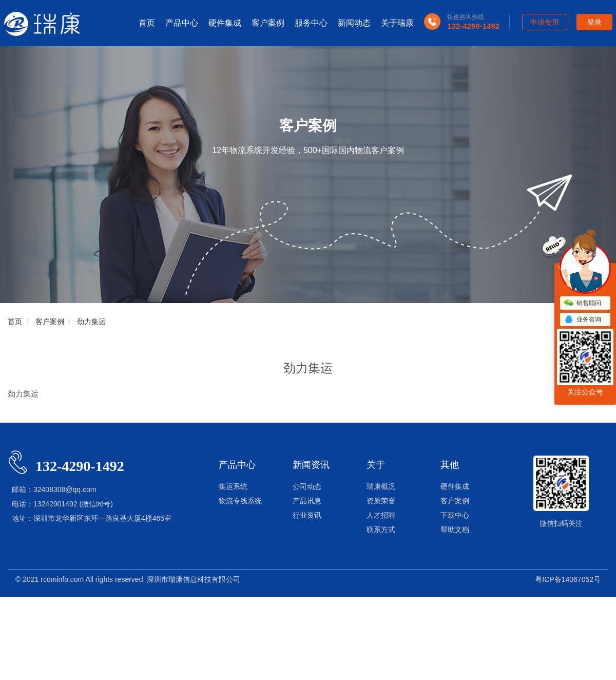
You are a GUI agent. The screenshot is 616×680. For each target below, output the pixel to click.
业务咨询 (583, 320)
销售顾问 (583, 304)
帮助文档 (455, 530)
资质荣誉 (381, 501)
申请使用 (545, 22)
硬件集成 (225, 23)
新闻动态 (354, 23)
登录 (594, 22)
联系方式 (381, 530)
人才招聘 (381, 515)
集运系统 (233, 486)
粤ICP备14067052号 (568, 579)
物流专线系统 (240, 501)
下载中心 (455, 515)
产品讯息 (307, 501)
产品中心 (182, 23)
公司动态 (307, 486)
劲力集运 (91, 322)
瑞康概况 (381, 486)
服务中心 (311, 23)
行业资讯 (307, 515)
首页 (147, 23)
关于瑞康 (397, 23)
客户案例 (268, 23)
